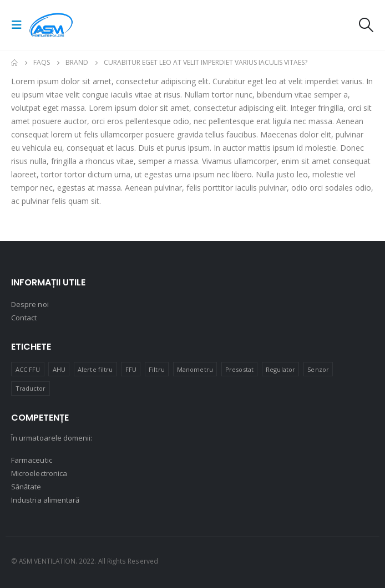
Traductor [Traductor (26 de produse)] (31, 388)
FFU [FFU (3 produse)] (131, 369)
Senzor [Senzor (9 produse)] (318, 369)
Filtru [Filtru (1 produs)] (156, 369)
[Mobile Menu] (20, 25)
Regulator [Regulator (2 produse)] (280, 369)
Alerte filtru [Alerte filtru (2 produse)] (95, 369)
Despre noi (30, 304)
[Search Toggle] (366, 25)
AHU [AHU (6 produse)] (59, 369)
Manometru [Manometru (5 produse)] (195, 369)
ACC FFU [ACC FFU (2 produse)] (28, 369)
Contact (24, 318)
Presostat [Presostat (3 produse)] (239, 369)
